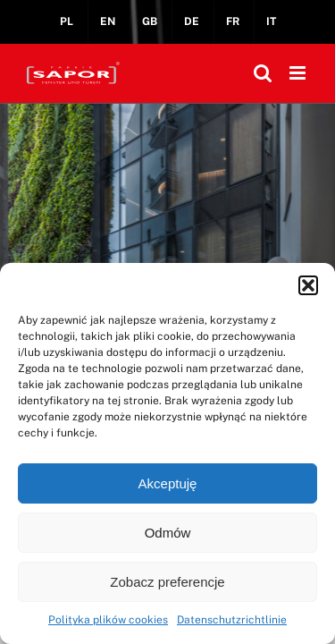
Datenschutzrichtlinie (232, 620)
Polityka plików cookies (108, 620)
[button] (308, 285)
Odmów (168, 533)
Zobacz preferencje (167, 582)
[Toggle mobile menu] (299, 73)
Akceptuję (168, 483)
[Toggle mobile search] (263, 73)
